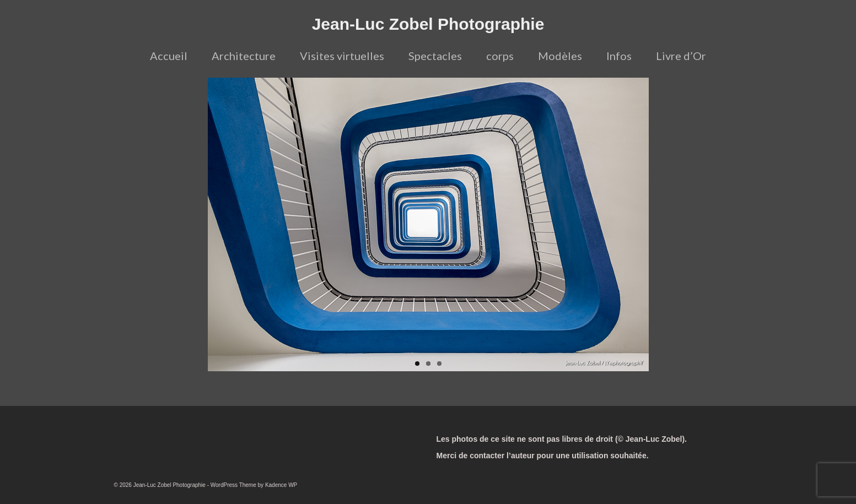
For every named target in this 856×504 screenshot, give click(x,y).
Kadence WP (281, 485)
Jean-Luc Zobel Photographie (428, 24)
